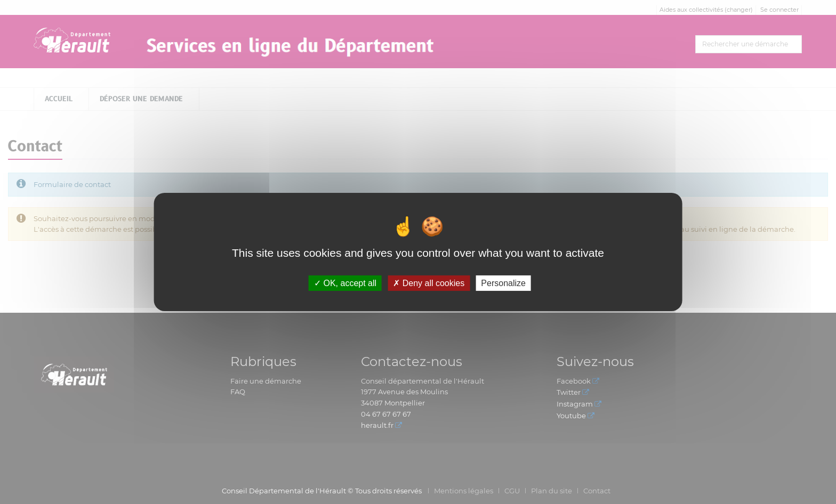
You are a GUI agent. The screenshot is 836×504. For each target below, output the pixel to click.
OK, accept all (345, 283)
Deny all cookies (429, 283)
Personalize (503, 283)
